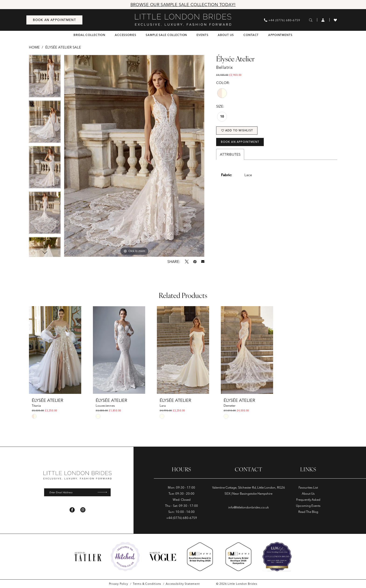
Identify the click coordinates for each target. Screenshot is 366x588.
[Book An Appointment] (54, 20)
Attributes (230, 157)
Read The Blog (308, 512)
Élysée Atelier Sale (63, 47)
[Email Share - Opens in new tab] (203, 262)
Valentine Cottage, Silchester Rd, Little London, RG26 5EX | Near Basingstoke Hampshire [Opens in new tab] (249, 490)
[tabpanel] (45, 78)
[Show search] (311, 20)
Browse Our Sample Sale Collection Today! (183, 5)
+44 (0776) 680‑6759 (182, 518)
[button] (323, 20)
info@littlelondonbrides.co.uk (249, 507)
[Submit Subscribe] (103, 493)
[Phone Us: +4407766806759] (282, 20)
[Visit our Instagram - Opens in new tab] (83, 511)
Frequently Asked (308, 500)
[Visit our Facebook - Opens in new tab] (72, 511)
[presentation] (55, 350)
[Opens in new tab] (125, 557)
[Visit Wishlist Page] (335, 20)
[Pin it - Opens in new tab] (195, 262)
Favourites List (308, 487)
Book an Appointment (243, 144)
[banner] (183, 20)
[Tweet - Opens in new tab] (187, 262)
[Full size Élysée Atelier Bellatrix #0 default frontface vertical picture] (134, 156)
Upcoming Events (308, 506)
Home (34, 47)
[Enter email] (77, 493)
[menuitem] (54, 20)
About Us (308, 493)
